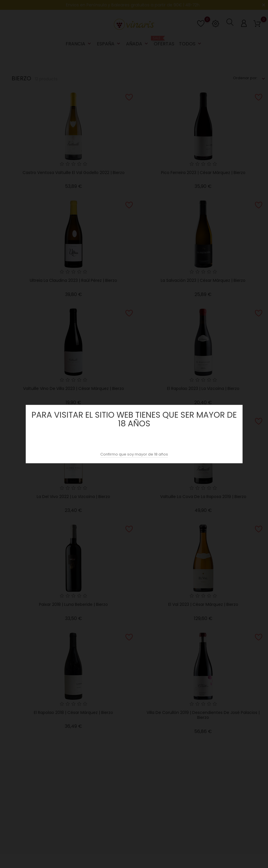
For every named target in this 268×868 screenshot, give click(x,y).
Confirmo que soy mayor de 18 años (134, 454)
